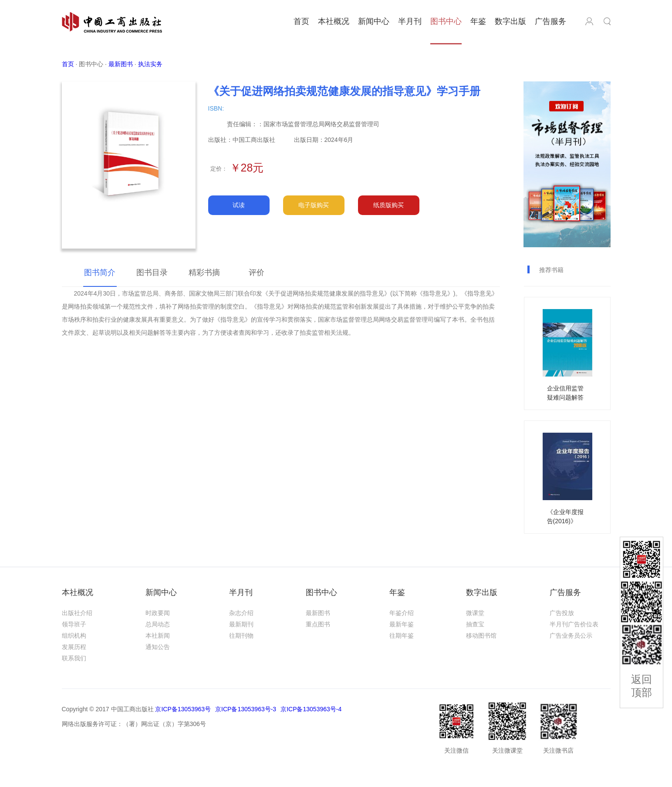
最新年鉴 (402, 624)
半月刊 (410, 21)
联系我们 (74, 658)
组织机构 (74, 636)
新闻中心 (374, 21)
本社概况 (334, 21)
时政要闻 (158, 613)
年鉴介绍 (402, 613)
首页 (301, 21)
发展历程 (74, 647)
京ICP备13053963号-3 (246, 709)
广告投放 (562, 613)
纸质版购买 (388, 205)
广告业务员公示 (571, 636)
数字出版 (510, 21)
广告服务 (550, 21)
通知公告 (158, 647)
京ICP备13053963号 (183, 709)
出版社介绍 (77, 613)
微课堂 (475, 613)
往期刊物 (241, 636)
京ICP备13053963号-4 (311, 709)
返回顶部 (642, 686)
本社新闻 (158, 636)
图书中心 (446, 21)
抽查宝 (475, 624)
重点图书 (318, 624)
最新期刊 (241, 624)
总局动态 (158, 624)
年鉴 (478, 21)
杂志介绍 (241, 613)
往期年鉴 (402, 636)
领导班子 (74, 624)
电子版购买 (314, 205)
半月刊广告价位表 (574, 624)
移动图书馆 (481, 636)
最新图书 (318, 613)
